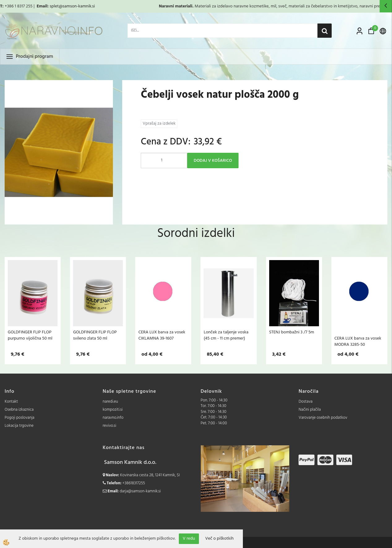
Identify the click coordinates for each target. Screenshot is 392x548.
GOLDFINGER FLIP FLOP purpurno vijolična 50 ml (30, 335)
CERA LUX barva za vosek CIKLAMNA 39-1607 (162, 335)
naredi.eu (110, 402)
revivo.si (110, 426)
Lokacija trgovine (19, 426)
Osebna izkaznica (19, 410)
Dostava (306, 402)
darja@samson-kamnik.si (140, 491)
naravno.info (113, 418)
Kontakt (11, 402)
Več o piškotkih (219, 539)
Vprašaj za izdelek (159, 124)
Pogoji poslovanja (19, 418)
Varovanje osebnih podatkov (323, 418)
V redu (189, 539)
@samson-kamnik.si (77, 6)
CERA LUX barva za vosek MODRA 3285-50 (358, 341)
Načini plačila (310, 410)
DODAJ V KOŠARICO (213, 161)
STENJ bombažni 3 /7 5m (292, 332)
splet (54, 6)
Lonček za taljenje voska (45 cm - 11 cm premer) (226, 335)
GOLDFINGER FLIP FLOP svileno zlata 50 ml (95, 335)
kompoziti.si (113, 410)
